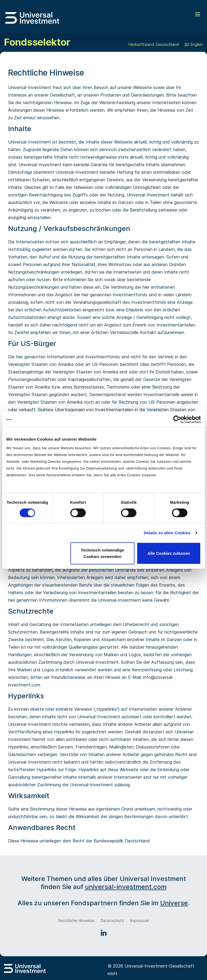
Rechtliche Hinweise (76, 921)
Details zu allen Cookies (167, 533)
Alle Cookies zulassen (169, 553)
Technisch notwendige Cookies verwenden (103, 553)
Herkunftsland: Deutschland (154, 44)
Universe (174, 903)
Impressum (140, 921)
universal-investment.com (126, 887)
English (194, 45)
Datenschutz (112, 921)
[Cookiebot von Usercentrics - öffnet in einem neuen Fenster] (177, 420)
